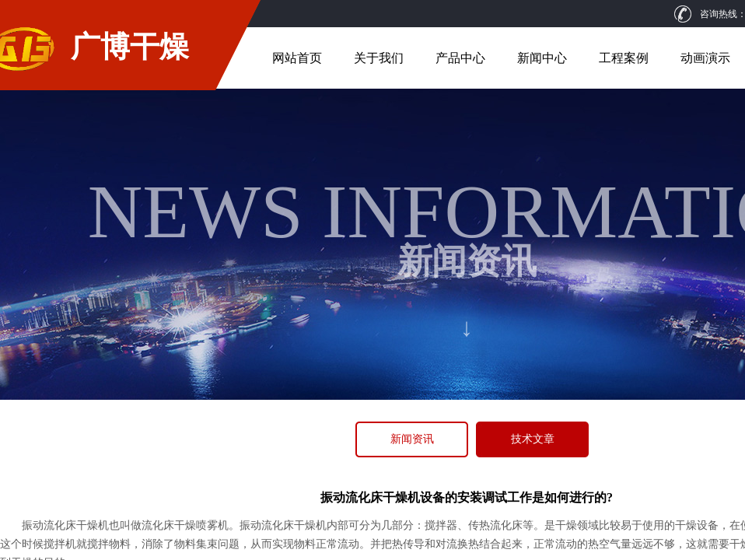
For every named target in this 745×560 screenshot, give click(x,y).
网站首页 (297, 58)
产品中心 (460, 58)
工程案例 (624, 58)
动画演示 (705, 58)
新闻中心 (542, 58)
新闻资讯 (412, 439)
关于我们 (379, 58)
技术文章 (533, 439)
